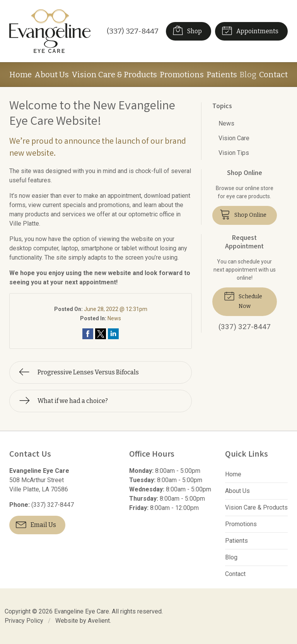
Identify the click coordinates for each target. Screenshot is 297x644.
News (114, 318)
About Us (52, 75)
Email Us (36, 524)
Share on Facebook (88, 334)
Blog (248, 75)
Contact (273, 75)
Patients (222, 75)
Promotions (182, 75)
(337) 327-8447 (133, 31)
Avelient (99, 621)
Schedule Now (243, 300)
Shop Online (243, 214)
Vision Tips (234, 153)
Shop (187, 30)
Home (20, 75)
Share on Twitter (101, 334)
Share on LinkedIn (113, 334)
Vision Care (234, 138)
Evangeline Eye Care (82, 611)
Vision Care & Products (114, 75)
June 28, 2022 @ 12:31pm (116, 309)
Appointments (250, 30)
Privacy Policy (24, 621)
